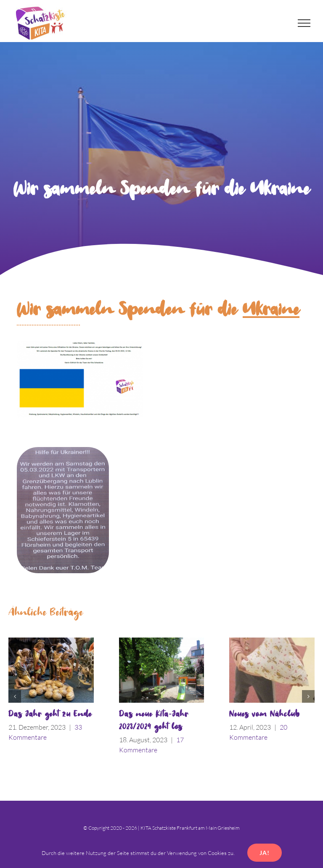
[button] (15, 696)
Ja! (265, 853)
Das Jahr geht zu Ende (50, 714)
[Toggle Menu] (304, 23)
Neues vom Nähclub (265, 714)
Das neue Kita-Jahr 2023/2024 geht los (154, 721)
